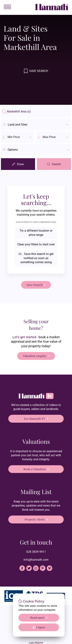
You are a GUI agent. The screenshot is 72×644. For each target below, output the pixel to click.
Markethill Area (19, 112)
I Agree (39, 627)
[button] (36, 150)
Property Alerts (35, 519)
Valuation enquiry (35, 356)
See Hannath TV (35, 419)
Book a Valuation (35, 469)
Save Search (38, 71)
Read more (37, 617)
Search (56, 164)
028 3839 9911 (36, 552)
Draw (20, 164)
